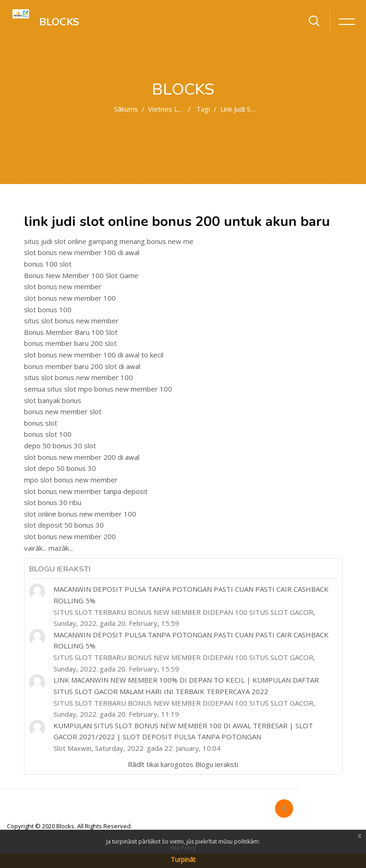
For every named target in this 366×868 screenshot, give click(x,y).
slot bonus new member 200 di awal (82, 457)
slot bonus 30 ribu (53, 502)
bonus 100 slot (48, 264)
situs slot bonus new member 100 (78, 377)
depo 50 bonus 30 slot (60, 446)
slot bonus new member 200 (70, 536)
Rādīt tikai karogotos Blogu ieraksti (183, 764)
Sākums (126, 109)
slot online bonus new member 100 (80, 514)
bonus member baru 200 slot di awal (82, 366)
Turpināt (183, 859)
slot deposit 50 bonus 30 (64, 525)
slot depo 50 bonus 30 (60, 468)
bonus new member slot (63, 411)
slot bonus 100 (48, 309)
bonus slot (41, 423)
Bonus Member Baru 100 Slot (71, 332)
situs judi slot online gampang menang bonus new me (109, 241)
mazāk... (61, 548)
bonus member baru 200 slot (70, 343)
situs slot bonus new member (71, 321)
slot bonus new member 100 (70, 298)
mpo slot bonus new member (71, 480)
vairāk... (35, 548)
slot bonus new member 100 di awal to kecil (94, 355)
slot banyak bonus (53, 400)
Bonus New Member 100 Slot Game (81, 275)
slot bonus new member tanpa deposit (86, 491)
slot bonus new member (63, 286)
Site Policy (183, 848)
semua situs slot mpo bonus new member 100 (98, 389)
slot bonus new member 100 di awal (82, 252)
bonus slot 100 (48, 434)
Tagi (203, 109)
